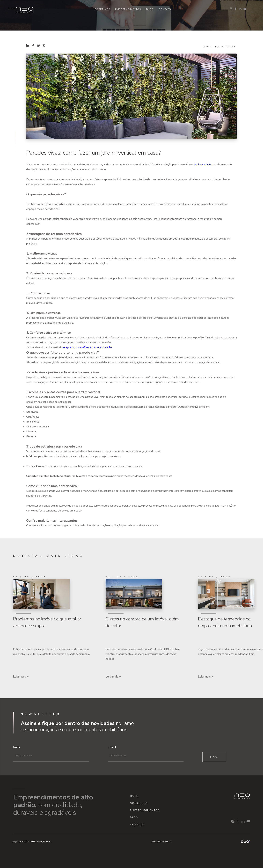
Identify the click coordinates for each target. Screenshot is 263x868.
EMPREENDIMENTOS (128, 9)
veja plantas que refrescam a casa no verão (87, 347)
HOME (134, 796)
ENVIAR (214, 757)
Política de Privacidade (161, 842)
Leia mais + (21, 677)
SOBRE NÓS (102, 9)
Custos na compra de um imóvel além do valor (142, 622)
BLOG (150, 9)
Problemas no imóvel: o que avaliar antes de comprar (47, 622)
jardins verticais (203, 165)
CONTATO (165, 9)
